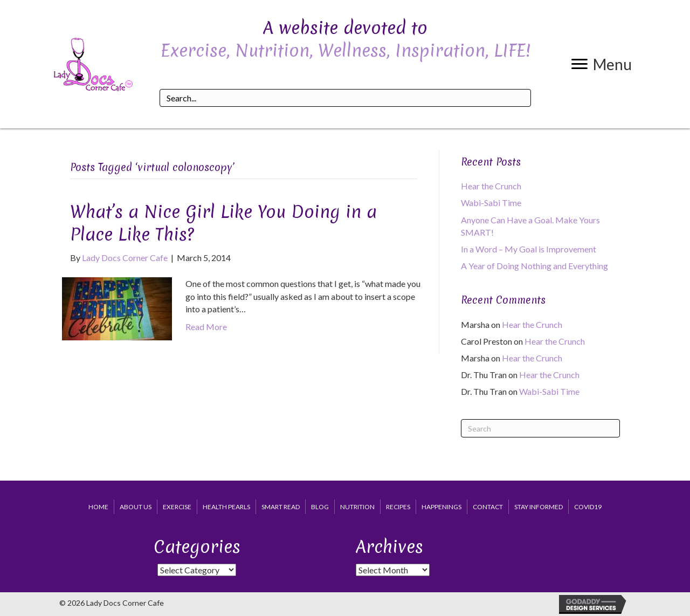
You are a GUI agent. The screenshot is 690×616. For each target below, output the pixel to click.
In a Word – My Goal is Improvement (529, 249)
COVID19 (588, 507)
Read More (206, 327)
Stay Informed (539, 507)
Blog (320, 507)
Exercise (177, 507)
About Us (136, 507)
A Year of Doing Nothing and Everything (534, 266)
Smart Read (281, 507)
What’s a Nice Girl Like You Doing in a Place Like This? (223, 223)
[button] (602, 64)
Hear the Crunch (491, 186)
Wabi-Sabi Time (491, 203)
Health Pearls (226, 507)
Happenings (441, 507)
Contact (488, 507)
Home (98, 507)
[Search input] (345, 98)
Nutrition (357, 507)
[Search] (540, 428)
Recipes (398, 507)
